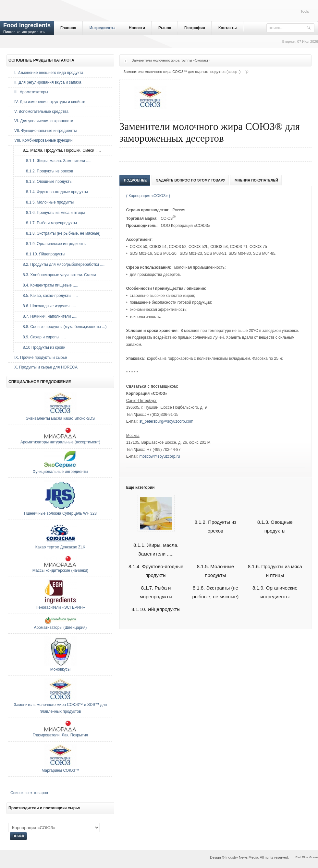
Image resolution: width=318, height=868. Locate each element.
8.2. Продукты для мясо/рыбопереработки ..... (62, 264)
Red (298, 857)
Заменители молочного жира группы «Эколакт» (171, 60)
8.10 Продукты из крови (42, 347)
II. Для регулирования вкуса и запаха (48, 82)
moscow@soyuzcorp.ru (159, 456)
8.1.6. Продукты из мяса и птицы (52, 213)
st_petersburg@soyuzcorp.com (166, 421)
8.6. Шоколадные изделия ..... (48, 306)
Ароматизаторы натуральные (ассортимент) (60, 442)
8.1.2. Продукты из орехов (46, 171)
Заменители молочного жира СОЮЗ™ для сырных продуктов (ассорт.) (182, 72)
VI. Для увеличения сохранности (44, 121)
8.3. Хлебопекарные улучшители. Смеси (58, 275)
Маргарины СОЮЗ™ (60, 770)
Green (314, 857)
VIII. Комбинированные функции (43, 140)
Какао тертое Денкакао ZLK (60, 547)
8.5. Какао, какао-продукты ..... (49, 296)
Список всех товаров (29, 793)
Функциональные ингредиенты (60, 472)
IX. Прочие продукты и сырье (41, 358)
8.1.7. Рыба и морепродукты (48, 223)
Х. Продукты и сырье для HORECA (46, 367)
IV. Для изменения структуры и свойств (50, 102)
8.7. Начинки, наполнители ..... (49, 316)
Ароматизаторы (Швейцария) (60, 628)
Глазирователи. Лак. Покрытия (61, 735)
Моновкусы (60, 669)
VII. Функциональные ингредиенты (45, 131)
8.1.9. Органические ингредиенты (53, 244)
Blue (305, 857)
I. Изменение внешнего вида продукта (49, 73)
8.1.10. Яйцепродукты (156, 609)
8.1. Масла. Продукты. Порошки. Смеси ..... (60, 150)
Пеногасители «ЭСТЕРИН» (60, 607)
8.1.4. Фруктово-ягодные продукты (54, 192)
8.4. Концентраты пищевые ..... (49, 285)
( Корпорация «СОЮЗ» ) (148, 196)
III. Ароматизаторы (31, 92)
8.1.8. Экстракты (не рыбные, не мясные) (60, 233)
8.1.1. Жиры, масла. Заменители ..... (55, 161)
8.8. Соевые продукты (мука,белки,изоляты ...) (63, 327)
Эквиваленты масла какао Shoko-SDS (61, 418)
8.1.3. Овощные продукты (46, 182)
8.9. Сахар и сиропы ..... (43, 337)
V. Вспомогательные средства (41, 111)
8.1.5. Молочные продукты (47, 202)
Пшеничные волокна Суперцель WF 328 (60, 513)
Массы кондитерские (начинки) (60, 570)
